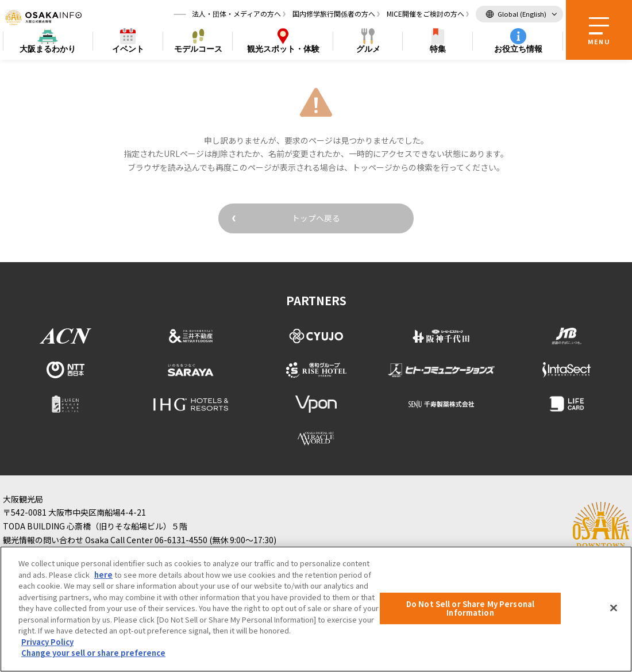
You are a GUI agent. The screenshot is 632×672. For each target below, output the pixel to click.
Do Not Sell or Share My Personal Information (470, 608)
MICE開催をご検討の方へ (425, 14)
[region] (316, 609)
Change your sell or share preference (93, 653)
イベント (128, 49)
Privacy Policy (47, 642)
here (103, 575)
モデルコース (198, 49)
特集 (438, 49)
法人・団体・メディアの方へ (236, 14)
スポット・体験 (283, 50)
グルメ (368, 49)
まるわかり (48, 50)
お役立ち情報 (518, 49)
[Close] (614, 608)
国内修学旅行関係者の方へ (334, 14)
